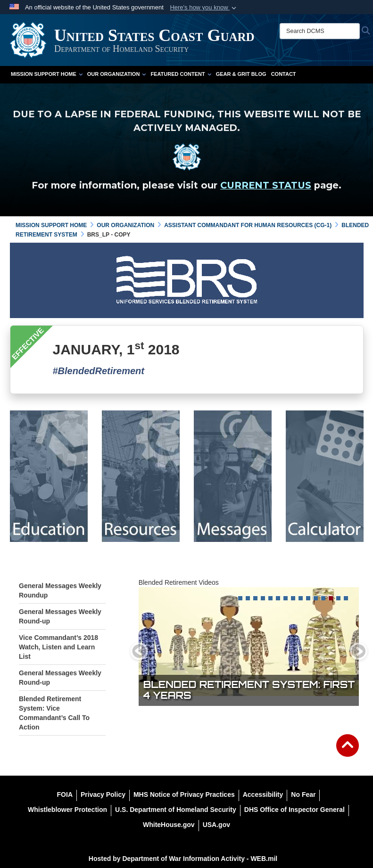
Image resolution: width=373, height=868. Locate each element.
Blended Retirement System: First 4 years (249, 690)
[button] (204, 8)
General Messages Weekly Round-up (60, 616)
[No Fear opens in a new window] (303, 794)
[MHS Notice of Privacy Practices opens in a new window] (184, 794)
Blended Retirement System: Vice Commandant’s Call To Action (54, 713)
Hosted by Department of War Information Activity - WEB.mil (183, 859)
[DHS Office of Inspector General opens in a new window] (294, 810)
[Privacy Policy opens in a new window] (103, 794)
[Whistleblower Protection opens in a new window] (67, 810)
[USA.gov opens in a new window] (216, 825)
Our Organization (117, 74)
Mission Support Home (47, 74)
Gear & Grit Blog (241, 74)
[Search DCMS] (320, 31)
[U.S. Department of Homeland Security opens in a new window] (176, 810)
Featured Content (181, 74)
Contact (284, 74)
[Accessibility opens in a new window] (263, 794)
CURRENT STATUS (266, 185)
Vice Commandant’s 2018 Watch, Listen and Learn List (58, 647)
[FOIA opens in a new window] (65, 794)
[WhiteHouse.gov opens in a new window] (169, 825)
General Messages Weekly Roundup (60, 590)
